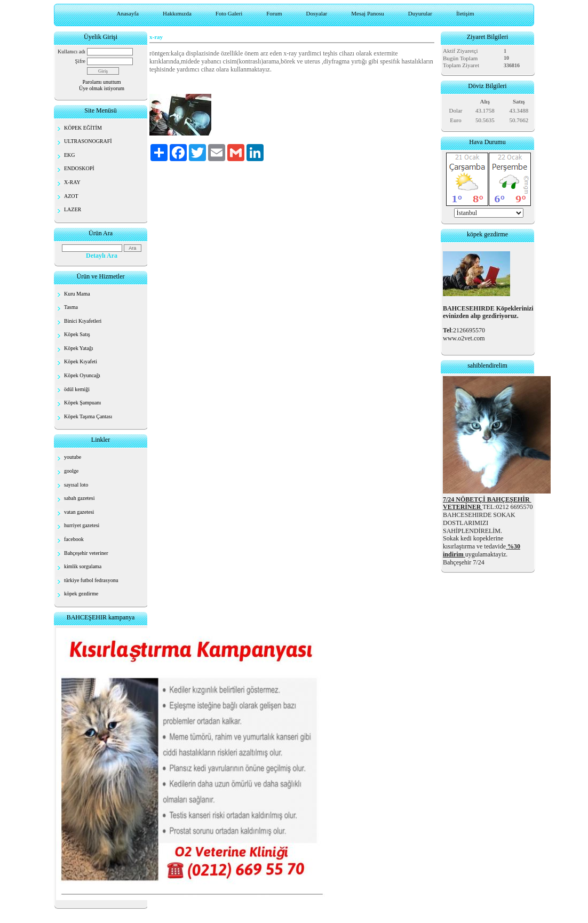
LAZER (73, 209)
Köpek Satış (77, 334)
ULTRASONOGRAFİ (88, 141)
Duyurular (420, 13)
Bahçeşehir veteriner (86, 553)
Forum (274, 13)
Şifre (80, 61)
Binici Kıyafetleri (83, 321)
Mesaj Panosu (367, 13)
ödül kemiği (77, 389)
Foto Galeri (229, 13)
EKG (70, 155)
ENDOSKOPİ (79, 168)
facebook (74, 539)
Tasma (71, 307)
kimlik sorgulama (83, 566)
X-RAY (72, 182)
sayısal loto (76, 485)
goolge (71, 471)
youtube (73, 457)
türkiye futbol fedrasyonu (91, 580)
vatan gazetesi (79, 512)
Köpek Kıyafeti (81, 361)
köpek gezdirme (81, 594)
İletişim (465, 13)
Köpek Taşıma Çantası (88, 416)
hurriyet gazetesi (82, 525)
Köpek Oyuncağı (82, 375)
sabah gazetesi (79, 498)
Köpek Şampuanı (82, 403)
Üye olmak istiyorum (102, 88)
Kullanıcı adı (71, 51)
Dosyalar (317, 13)
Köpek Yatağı (78, 348)
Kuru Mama (77, 294)
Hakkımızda (177, 13)
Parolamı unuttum (102, 82)
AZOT (71, 196)
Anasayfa (128, 13)
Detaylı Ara (102, 256)
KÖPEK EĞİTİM (83, 128)
